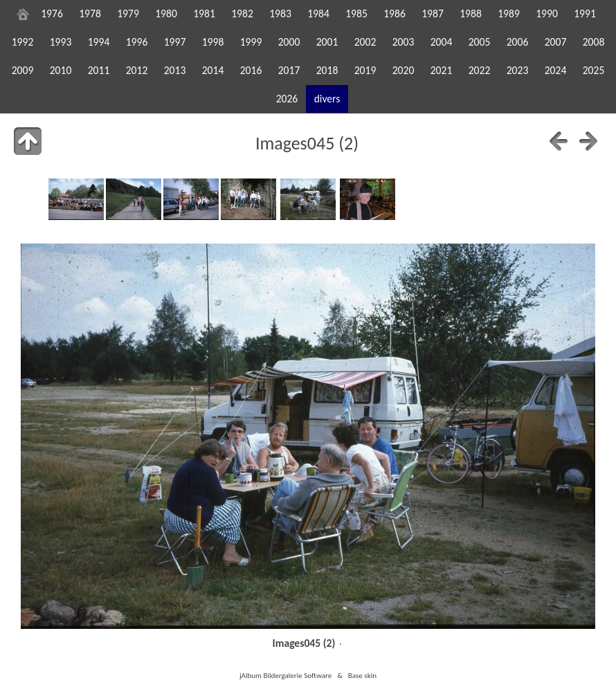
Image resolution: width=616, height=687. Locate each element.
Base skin (362, 675)
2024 (556, 70)
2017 (289, 70)
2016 (251, 70)
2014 (213, 70)
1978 (90, 13)
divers (327, 99)
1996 (137, 42)
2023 (518, 70)
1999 (251, 42)
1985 (356, 13)
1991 (585, 13)
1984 (318, 13)
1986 (395, 13)
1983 (280, 13)
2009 (23, 70)
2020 (404, 70)
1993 (61, 42)
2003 (404, 42)
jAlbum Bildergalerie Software (286, 675)
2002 (365, 42)
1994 (99, 42)
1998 (213, 42)
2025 (594, 70)
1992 (23, 42)
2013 (175, 70)
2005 (480, 42)
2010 (61, 70)
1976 (52, 13)
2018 (327, 70)
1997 (175, 42)
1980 (166, 13)
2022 (480, 70)
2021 (442, 70)
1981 (204, 13)
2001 (327, 42)
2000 (289, 42)
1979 (128, 13)
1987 (433, 13)
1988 (471, 13)
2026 (287, 99)
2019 (365, 70)
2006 (518, 42)
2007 (556, 42)
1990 (547, 13)
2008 (594, 42)
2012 (137, 70)
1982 (242, 13)
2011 (99, 70)
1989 (509, 13)
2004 (442, 42)
